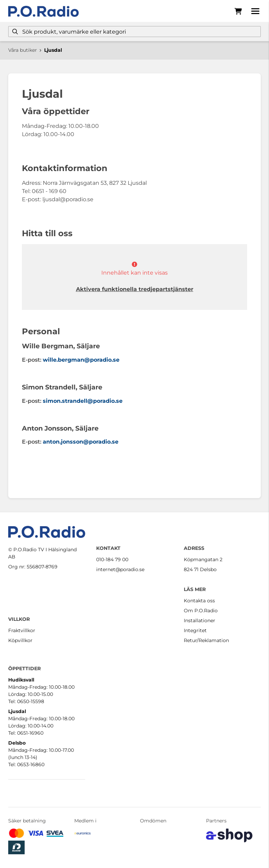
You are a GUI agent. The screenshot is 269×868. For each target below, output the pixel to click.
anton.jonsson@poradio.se (81, 442)
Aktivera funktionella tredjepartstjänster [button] (135, 289)
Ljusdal (53, 50)
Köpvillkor (20, 640)
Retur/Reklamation (206, 640)
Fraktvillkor (22, 630)
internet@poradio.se (120, 569)
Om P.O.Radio (201, 611)
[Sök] (134, 32)
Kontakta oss (199, 601)
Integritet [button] (195, 630)
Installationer (200, 620)
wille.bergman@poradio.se (81, 360)
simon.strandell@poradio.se (83, 401)
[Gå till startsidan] (43, 11)
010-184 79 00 (112, 559)
